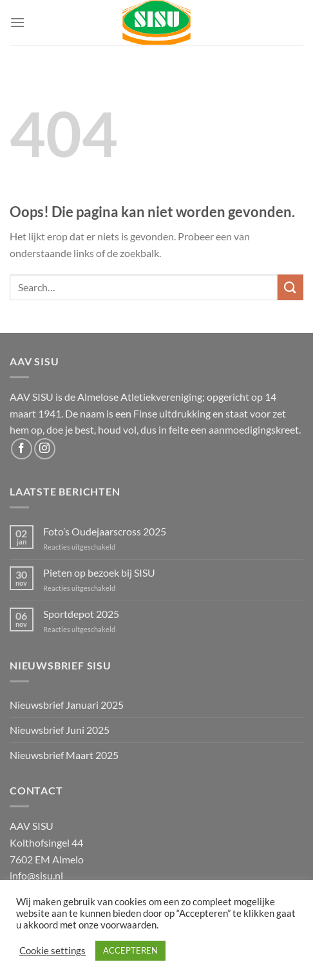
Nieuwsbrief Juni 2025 (60, 730)
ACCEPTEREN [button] (130, 950)
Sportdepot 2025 (81, 614)
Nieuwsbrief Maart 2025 (64, 755)
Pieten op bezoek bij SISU (99, 572)
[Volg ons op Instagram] (45, 449)
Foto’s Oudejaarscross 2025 (105, 531)
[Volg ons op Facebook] (22, 449)
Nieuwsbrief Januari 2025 (67, 705)
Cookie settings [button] (52, 951)
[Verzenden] (290, 287)
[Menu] (17, 22)
